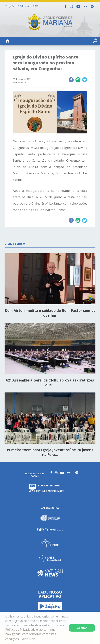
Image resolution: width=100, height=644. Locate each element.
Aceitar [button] (82, 628)
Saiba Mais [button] (28, 639)
